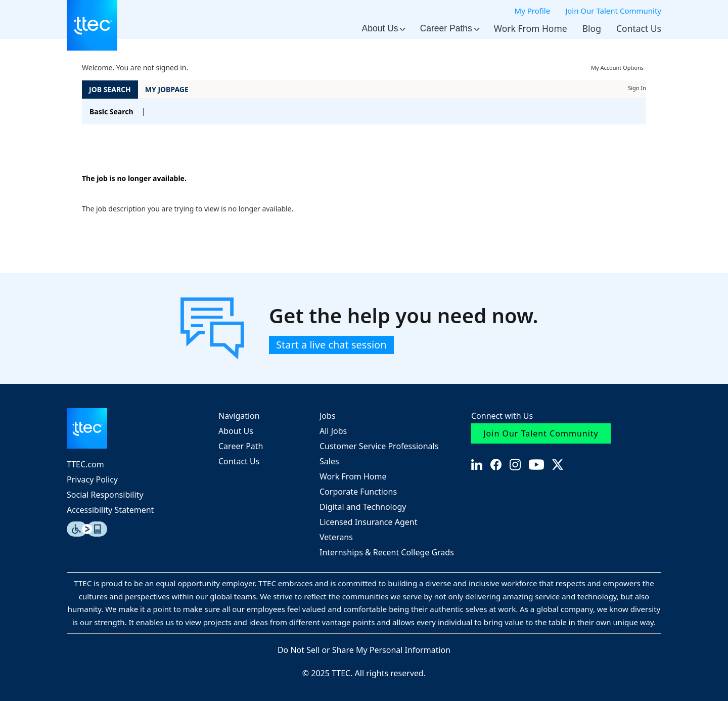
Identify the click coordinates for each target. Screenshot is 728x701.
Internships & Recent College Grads (387, 552)
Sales (329, 461)
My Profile (533, 11)
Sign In (637, 88)
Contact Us (639, 28)
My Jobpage (167, 89)
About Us (383, 28)
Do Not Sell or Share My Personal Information (364, 650)
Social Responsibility (105, 495)
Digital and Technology (363, 507)
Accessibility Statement (110, 510)
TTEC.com (85, 464)
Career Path (241, 446)
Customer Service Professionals (379, 446)
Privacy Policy (92, 479)
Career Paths (449, 28)
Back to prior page (113, 148)
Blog (592, 28)
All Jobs (333, 431)
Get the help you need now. (404, 316)
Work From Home (531, 28)
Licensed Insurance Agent (368, 522)
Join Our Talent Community (613, 11)
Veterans (336, 537)
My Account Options (617, 68)
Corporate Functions (358, 492)
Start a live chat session (331, 345)
